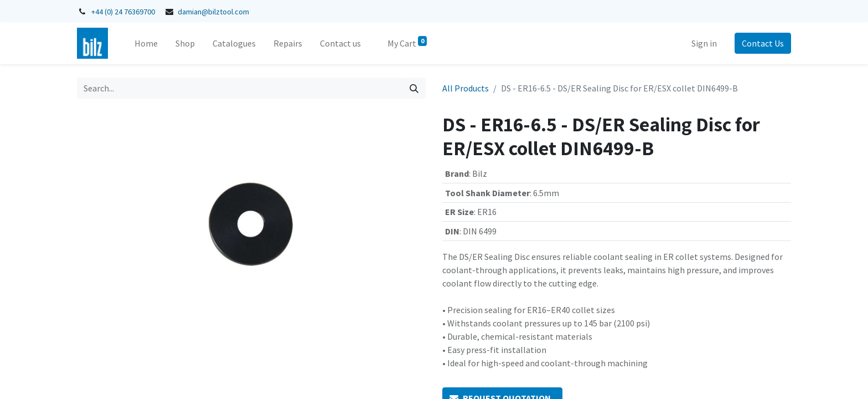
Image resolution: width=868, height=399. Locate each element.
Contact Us (763, 43)
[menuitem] (146, 43)
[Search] (414, 88)
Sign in (704, 43)
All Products (466, 88)
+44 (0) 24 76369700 (123, 12)
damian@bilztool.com (213, 12)
